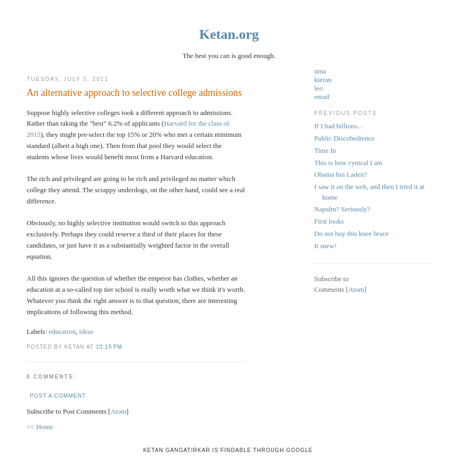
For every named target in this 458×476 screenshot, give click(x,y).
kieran (323, 80)
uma (320, 71)
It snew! (325, 246)
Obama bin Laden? (341, 174)
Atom (118, 411)
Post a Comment (58, 396)
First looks (329, 221)
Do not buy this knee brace (351, 233)
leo (318, 88)
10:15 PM (109, 347)
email (322, 97)
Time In (325, 150)
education (63, 331)
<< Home (40, 427)
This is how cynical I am (348, 163)
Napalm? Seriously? (342, 209)
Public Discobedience (344, 138)
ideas (87, 331)
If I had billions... (338, 126)
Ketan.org (229, 34)
